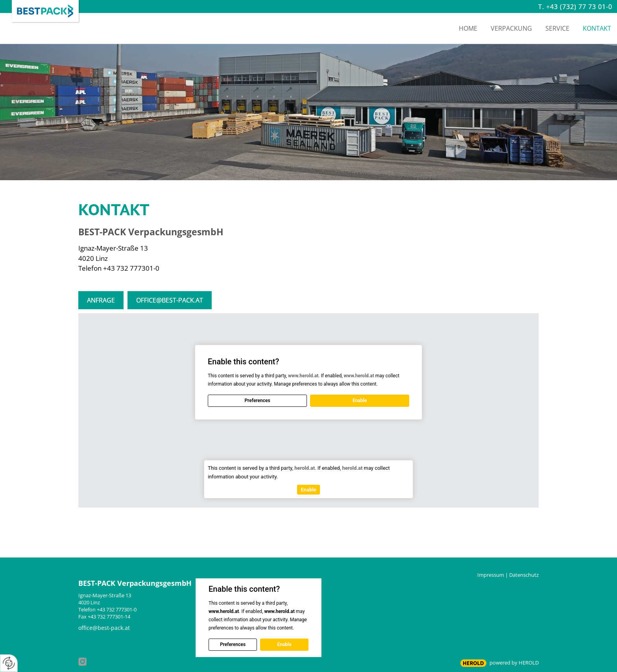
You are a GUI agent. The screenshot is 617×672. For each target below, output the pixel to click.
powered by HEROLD (514, 663)
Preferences (257, 401)
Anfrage (101, 300)
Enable (360, 401)
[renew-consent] (9, 663)
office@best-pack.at (170, 300)
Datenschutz (524, 575)
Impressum (491, 575)
